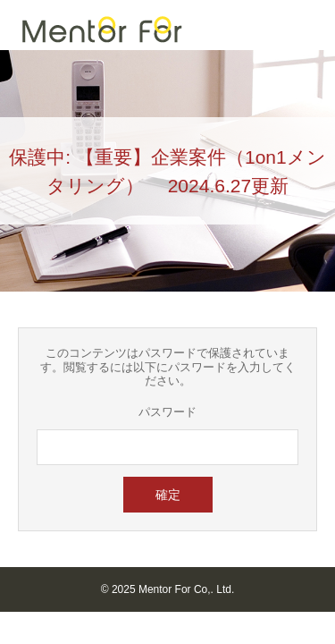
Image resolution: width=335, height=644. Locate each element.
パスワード (167, 412)
